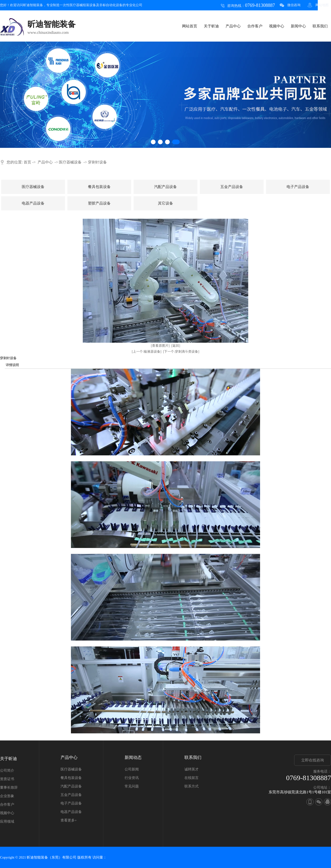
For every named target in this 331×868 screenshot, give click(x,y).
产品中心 (233, 26)
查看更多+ (69, 820)
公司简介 (7, 770)
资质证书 (7, 779)
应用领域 (7, 821)
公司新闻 (132, 769)
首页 (27, 162)
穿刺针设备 (97, 162)
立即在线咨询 (313, 760)
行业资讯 (132, 778)
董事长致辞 (9, 787)
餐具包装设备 (99, 187)
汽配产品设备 (165, 187)
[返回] (176, 346)
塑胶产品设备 (99, 203)
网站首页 (190, 26)
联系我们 (320, 26)
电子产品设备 (298, 187)
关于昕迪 (211, 26)
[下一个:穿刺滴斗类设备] (181, 352)
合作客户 (255, 26)
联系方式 (192, 786)
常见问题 (132, 786)
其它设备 (165, 203)
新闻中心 (298, 26)
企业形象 (7, 796)
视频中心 (277, 26)
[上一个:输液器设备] (146, 352)
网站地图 (322, 5)
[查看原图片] (160, 346)
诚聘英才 (192, 769)
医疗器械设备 (70, 162)
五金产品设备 (232, 187)
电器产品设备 (33, 203)
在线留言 (192, 778)
